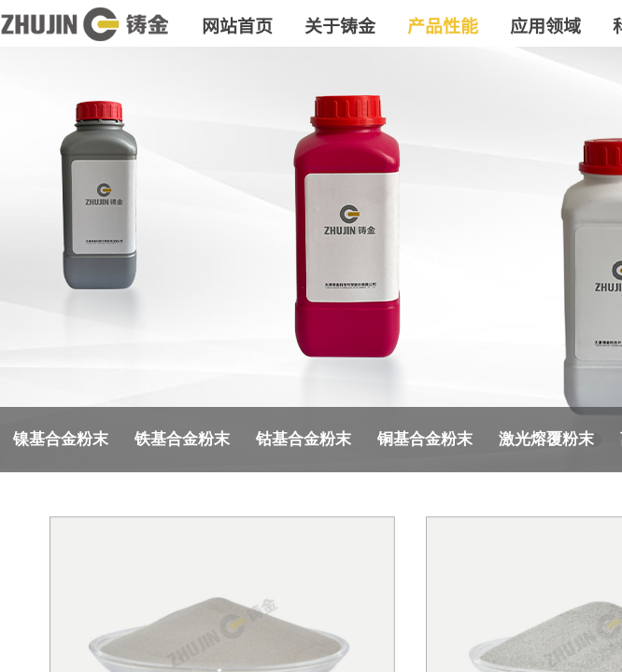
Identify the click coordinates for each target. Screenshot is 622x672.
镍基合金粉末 (61, 439)
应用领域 (545, 25)
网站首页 (237, 25)
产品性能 (443, 25)
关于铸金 (340, 25)
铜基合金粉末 (425, 439)
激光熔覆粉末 (546, 439)
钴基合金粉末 (304, 439)
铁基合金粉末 (182, 439)
